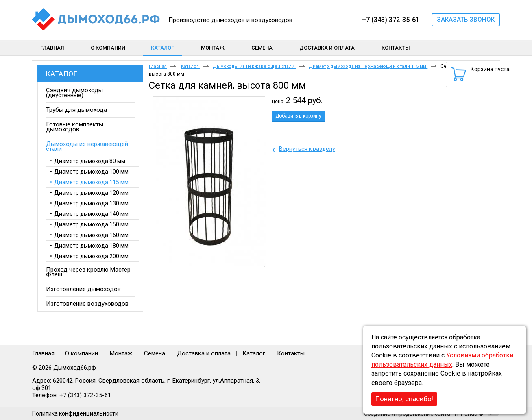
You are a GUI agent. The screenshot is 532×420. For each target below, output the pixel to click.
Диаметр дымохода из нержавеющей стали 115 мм (368, 66)
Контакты (291, 353)
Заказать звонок (466, 20)
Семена (155, 353)
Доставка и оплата (204, 353)
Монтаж (122, 353)
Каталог (162, 48)
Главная (158, 66)
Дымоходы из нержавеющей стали (254, 66)
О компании (82, 353)
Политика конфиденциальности (75, 413)
